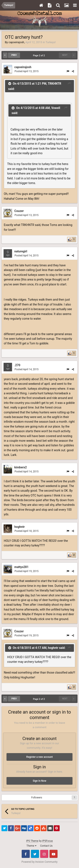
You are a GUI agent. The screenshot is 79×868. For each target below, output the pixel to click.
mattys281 (21, 567)
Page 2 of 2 (39, 56)
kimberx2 (21, 467)
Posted (27, 71)
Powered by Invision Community (39, 862)
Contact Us (46, 846)
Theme (31, 846)
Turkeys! (51, 42)
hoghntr (19, 527)
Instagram (44, 854)
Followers (37, 798)
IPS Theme (32, 841)
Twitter (35, 854)
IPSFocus (47, 841)
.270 (17, 365)
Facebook (26, 854)
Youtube (54, 854)
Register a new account (39, 757)
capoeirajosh (16, 42)
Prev (14, 55)
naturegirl (21, 251)
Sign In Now (39, 781)
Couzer (19, 211)
